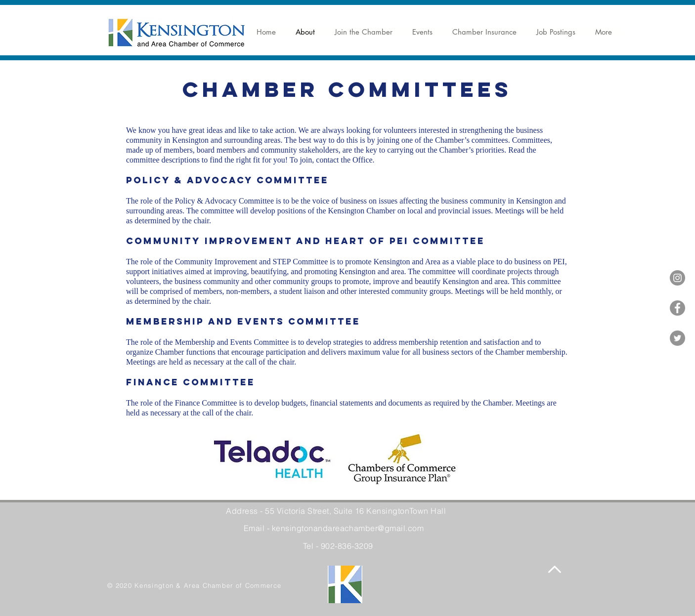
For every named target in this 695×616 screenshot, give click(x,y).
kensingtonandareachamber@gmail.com (348, 528)
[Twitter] (677, 338)
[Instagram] (677, 278)
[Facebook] (677, 308)
